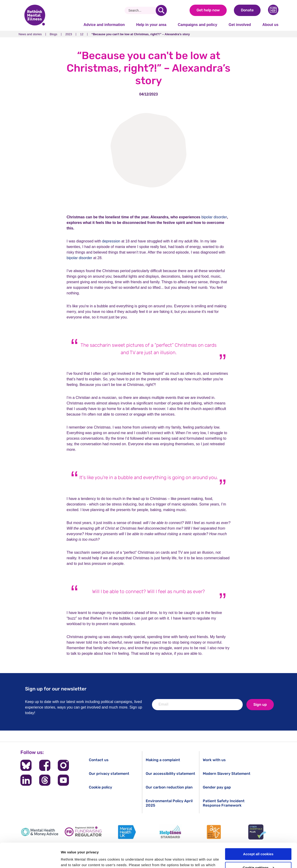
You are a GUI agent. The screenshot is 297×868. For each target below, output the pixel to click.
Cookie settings (258, 843)
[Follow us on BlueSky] (26, 765)
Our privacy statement (109, 774)
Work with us (214, 760)
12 (82, 34)
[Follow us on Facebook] (45, 765)
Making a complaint (163, 760)
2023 (69, 34)
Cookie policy (100, 787)
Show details (72, 859)
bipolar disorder (214, 217)
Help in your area (151, 25)
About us (270, 25)
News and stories (30, 34)
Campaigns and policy (197, 25)
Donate (247, 10)
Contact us (99, 760)
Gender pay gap (217, 787)
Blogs (53, 34)
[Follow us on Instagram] (63, 765)
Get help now (208, 10)
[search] (161, 10)
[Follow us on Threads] (45, 780)
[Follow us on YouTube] (63, 780)
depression (111, 241)
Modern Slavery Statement (227, 774)
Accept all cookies (258, 830)
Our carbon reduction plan (169, 787)
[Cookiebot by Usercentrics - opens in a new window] (30, 859)
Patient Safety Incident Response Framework (224, 803)
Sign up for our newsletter (56, 689)
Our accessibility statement (170, 774)
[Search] (142, 10)
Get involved (240, 25)
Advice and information (104, 25)
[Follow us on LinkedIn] (26, 780)
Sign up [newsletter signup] (260, 704)
